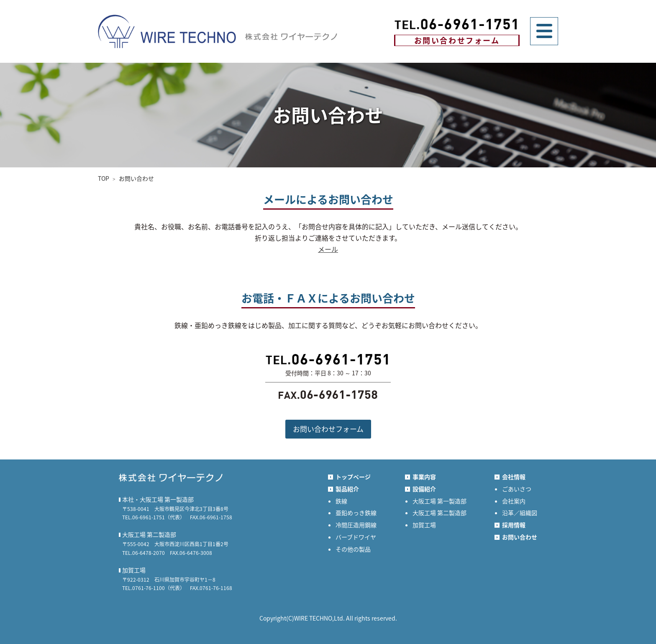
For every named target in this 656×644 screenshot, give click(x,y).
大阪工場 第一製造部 (439, 501)
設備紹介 (424, 489)
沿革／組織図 (520, 513)
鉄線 (341, 501)
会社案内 (514, 501)
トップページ (353, 477)
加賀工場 (424, 525)
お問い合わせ (136, 178)
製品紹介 (347, 489)
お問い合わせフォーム (457, 40)
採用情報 (514, 525)
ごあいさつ (517, 489)
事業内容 (424, 477)
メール (328, 249)
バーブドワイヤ (356, 537)
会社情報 (514, 477)
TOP (104, 178)
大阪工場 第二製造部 (439, 513)
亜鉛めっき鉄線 (356, 513)
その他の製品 (353, 549)
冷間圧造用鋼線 (356, 525)
